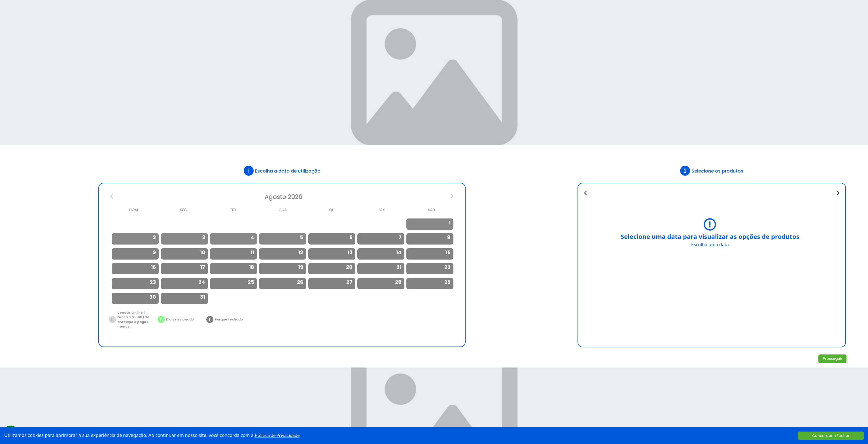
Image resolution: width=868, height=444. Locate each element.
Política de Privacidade (277, 435)
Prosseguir (832, 359)
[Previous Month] (112, 197)
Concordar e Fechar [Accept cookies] (831, 436)
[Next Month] (452, 197)
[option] (430, 224)
